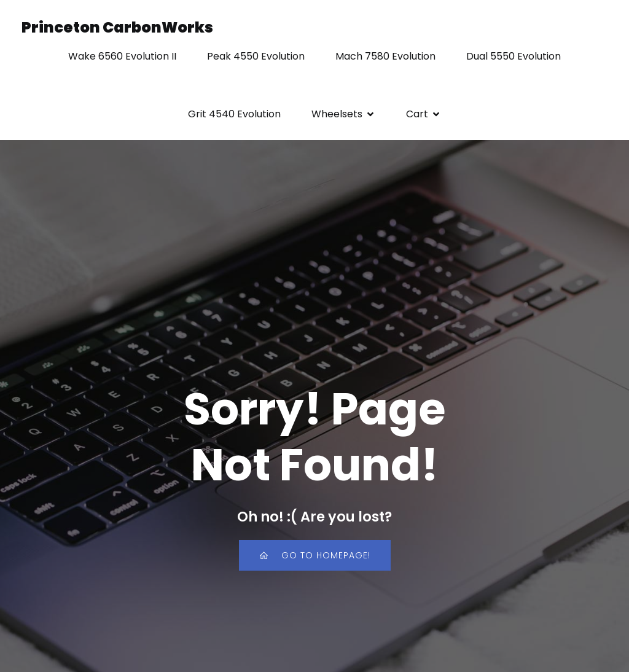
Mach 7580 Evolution (385, 56)
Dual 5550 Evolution (514, 56)
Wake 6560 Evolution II (122, 56)
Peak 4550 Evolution (256, 56)
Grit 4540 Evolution (234, 114)
